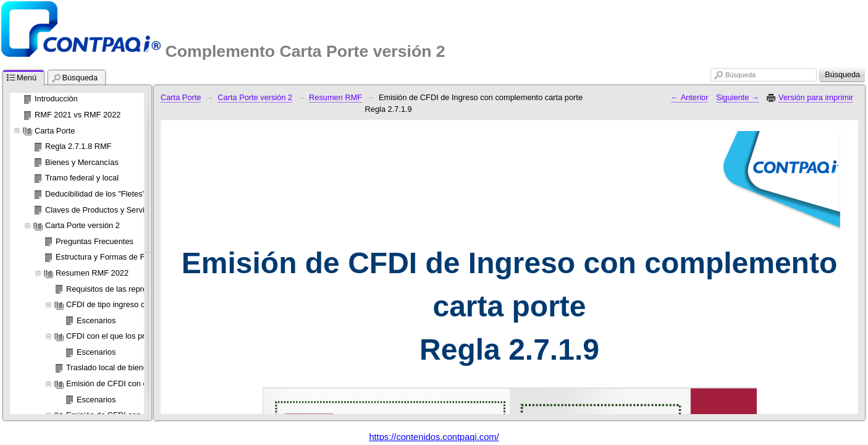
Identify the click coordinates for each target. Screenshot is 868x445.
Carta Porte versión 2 (255, 97)
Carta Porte (181, 97)
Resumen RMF (335, 97)
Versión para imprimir (816, 97)
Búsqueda (740, 75)
